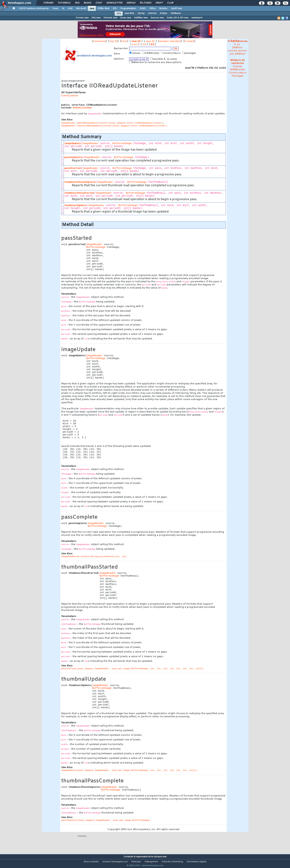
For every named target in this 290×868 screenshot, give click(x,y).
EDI (115, 9)
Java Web (129, 13)
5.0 (144, 44)
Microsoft (81, 9)
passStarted (72, 168)
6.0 (152, 44)
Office (152, 9)
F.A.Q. (124, 41)
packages (189, 53)
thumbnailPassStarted (79, 193)
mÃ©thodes (151, 53)
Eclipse (164, 13)
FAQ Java (96, 18)
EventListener (70, 96)
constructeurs (171, 53)
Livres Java (125, 18)
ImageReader (90, 143)
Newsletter (114, 3)
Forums (48, 3)
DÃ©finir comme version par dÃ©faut (237, 51)
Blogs (87, 3)
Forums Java (82, 18)
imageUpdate (72, 143)
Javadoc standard (170, 41)
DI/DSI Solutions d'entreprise (34, 9)
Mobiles (163, 9)
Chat (99, 3)
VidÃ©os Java (141, 18)
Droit (159, 3)
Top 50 (113, 41)
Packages (238, 76)
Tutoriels (64, 3)
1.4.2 (135, 44)
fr (235, 44)
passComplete (73, 157)
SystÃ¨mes (177, 9)
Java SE (136, 41)
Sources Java (157, 18)
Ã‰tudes (146, 3)
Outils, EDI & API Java (177, 18)
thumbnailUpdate (75, 205)
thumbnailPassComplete (80, 182)
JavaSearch (197, 18)
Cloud (55, 9)
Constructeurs (238, 73)
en (238, 44)
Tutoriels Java (110, 18)
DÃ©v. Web (103, 9)
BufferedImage (122, 143)
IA (63, 9)
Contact (189, 41)
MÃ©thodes (238, 70)
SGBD (143, 9)
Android (152, 13)
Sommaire (99, 41)
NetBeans (176, 13)
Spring (141, 13)
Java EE (150, 41)
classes (135, 53)
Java (92, 9)
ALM (70, 9)
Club (170, 3)
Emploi (131, 3)
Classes (238, 66)
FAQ (77, 3)
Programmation (128, 9)
